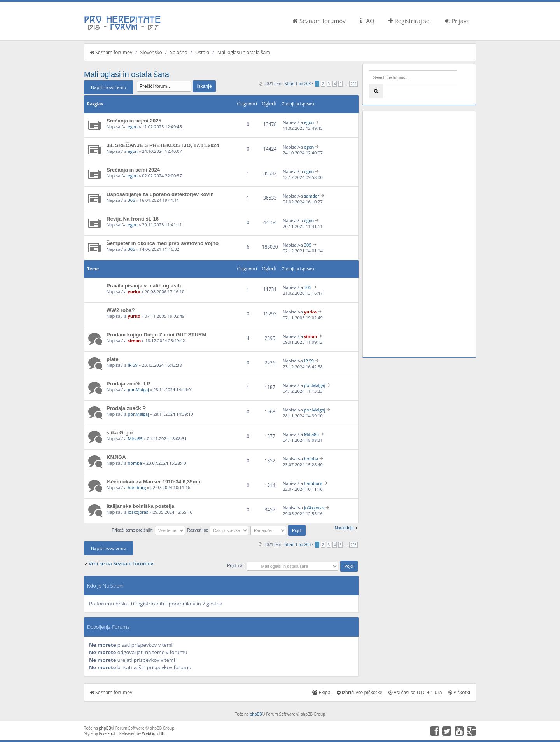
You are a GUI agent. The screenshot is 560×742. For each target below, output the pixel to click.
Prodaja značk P (126, 408)
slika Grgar (120, 433)
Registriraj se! (410, 21)
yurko (134, 291)
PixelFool (107, 733)
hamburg (137, 487)
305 (132, 200)
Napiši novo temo (108, 87)
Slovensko (151, 52)
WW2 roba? (121, 310)
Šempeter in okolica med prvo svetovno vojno (163, 243)
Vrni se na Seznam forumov (121, 563)
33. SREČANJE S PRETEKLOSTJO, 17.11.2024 (163, 145)
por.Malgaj (138, 389)
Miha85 (135, 438)
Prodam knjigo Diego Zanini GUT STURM (156, 335)
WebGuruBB (153, 733)
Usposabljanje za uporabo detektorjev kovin (160, 194)
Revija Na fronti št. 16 (133, 219)
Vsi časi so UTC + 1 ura (415, 692)
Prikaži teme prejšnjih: (148, 530)
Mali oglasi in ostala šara (244, 52)
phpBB (256, 714)
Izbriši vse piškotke (360, 692)
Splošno (178, 52)
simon (135, 340)
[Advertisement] (419, 234)
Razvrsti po (218, 530)
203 (353, 84)
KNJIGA (116, 457)
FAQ (367, 21)
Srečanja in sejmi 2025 (134, 121)
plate (113, 359)
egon (133, 127)
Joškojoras (138, 512)
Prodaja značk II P (128, 384)
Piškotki (459, 692)
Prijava (457, 21)
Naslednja (344, 528)
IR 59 (133, 365)
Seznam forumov (319, 21)
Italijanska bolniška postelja (140, 506)
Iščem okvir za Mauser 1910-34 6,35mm (154, 482)
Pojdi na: (235, 565)
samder (312, 196)
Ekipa (321, 692)
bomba (135, 463)
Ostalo (202, 52)
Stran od (298, 84)
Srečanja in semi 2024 (133, 170)
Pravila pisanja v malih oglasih (144, 286)
